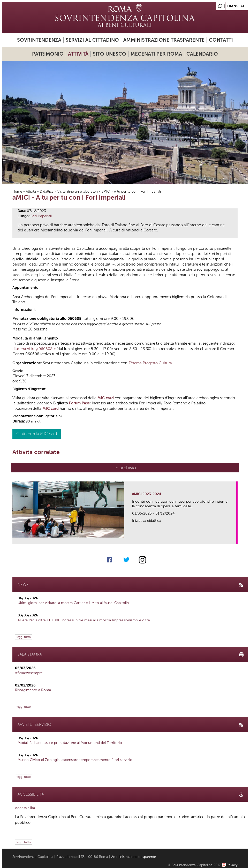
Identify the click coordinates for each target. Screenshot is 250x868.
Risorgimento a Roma (33, 690)
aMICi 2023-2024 (147, 494)
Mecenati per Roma (156, 54)
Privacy (232, 865)
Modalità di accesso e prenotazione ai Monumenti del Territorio (70, 743)
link (234, 538)
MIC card (106, 398)
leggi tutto (24, 637)
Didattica (47, 191)
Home (17, 191)
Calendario (202, 54)
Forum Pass (79, 403)
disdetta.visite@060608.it (34, 349)
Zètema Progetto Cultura (150, 363)
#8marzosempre (29, 673)
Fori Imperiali (41, 216)
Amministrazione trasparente (164, 40)
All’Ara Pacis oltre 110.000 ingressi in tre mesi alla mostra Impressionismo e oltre (84, 620)
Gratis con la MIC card (37, 434)
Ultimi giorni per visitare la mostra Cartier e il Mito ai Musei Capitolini (74, 603)
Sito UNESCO (109, 54)
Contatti (221, 40)
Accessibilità (25, 808)
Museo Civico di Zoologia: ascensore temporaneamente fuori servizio (75, 760)
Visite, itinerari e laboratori (78, 191)
